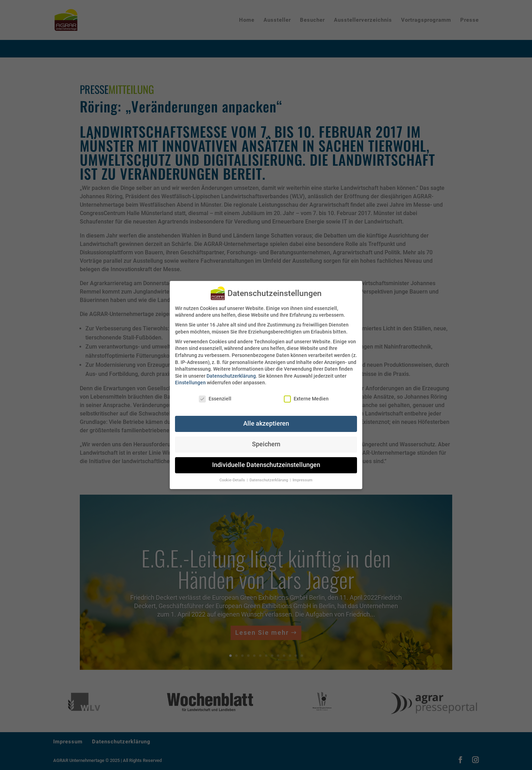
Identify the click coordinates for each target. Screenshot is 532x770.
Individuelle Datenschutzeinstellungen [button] (266, 465)
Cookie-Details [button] (233, 480)
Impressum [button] (303, 480)
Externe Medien (306, 399)
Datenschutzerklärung (231, 376)
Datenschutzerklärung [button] (269, 480)
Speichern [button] (266, 444)
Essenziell (215, 399)
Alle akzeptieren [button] (266, 424)
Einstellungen (190, 383)
